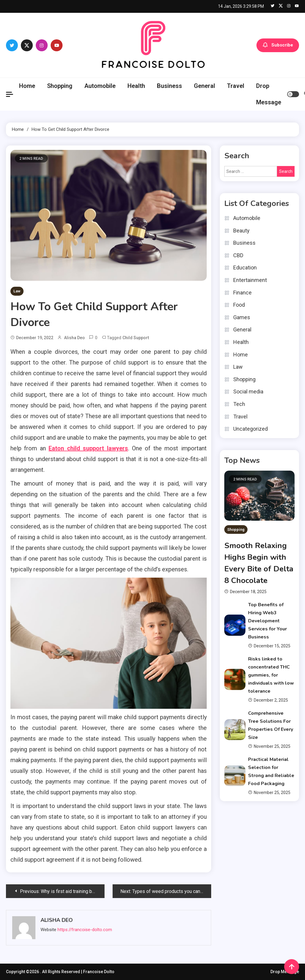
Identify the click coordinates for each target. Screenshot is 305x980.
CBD (238, 255)
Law (17, 291)
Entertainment (250, 280)
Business (169, 86)
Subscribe (278, 45)
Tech (239, 404)
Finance (242, 293)
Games (242, 317)
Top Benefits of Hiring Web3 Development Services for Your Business (267, 621)
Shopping (60, 86)
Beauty (241, 231)
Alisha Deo (74, 338)
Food (239, 305)
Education (245, 268)
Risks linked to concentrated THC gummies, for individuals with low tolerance (271, 675)
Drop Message (269, 94)
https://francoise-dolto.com (85, 930)
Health (136, 86)
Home (27, 86)
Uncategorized (250, 429)
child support (136, 338)
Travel (236, 86)
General (204, 86)
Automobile (100, 86)
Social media (248, 391)
